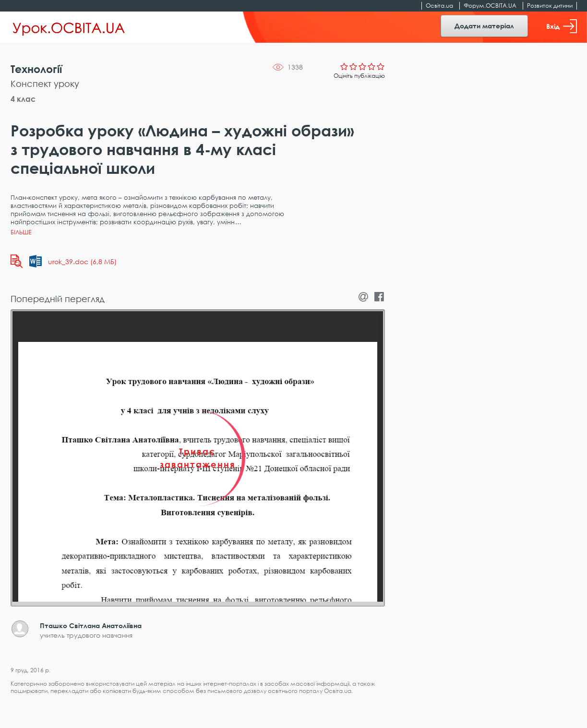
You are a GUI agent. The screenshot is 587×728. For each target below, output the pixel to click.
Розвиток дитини (550, 6)
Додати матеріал (484, 26)
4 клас (23, 99)
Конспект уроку (45, 84)
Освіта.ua (439, 6)
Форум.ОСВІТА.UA (490, 6)
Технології (36, 69)
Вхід (562, 26)
